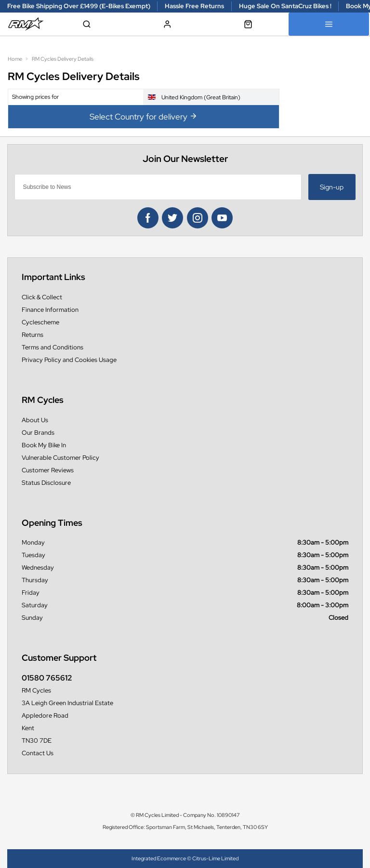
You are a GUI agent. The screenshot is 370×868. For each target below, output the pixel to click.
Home (15, 59)
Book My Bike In (44, 445)
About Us (35, 420)
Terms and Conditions (53, 347)
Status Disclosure (46, 483)
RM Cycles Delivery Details (63, 59)
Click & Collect (42, 297)
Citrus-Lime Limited (215, 858)
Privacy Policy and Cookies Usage (69, 360)
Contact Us (38, 753)
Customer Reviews (48, 470)
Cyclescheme (40, 322)
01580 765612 (47, 678)
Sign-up (332, 187)
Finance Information (50, 310)
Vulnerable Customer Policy (60, 458)
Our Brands (38, 433)
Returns (33, 335)
